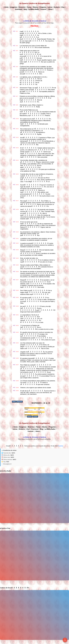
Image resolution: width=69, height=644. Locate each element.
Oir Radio (65, 640)
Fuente (61, 446)
